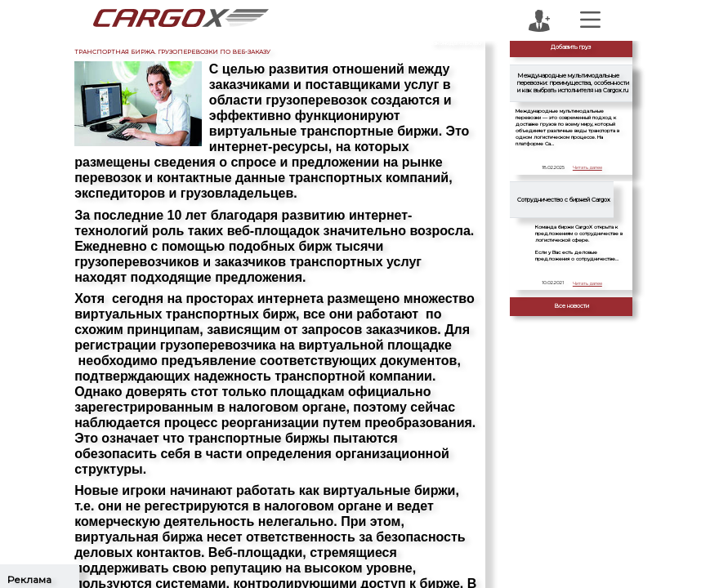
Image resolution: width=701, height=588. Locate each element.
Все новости (572, 306)
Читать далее (587, 167)
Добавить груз (571, 47)
